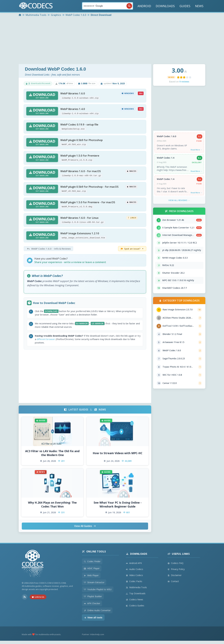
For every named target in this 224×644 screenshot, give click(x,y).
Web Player (91, 579)
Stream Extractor (94, 586)
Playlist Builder (93, 600)
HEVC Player (92, 572)
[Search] (107, 6)
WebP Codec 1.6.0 (167, 137)
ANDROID (144, 6)
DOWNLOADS (165, 6)
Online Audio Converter (97, 614)
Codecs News (134, 603)
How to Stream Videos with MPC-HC (118, 456)
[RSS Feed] (25, 600)
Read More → (196, 150)
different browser (61, 342)
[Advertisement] (112, 41)
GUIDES (185, 6)
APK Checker (92, 607)
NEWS (199, 6)
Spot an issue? (132, 249)
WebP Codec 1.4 (166, 159)
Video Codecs (134, 578)
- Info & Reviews (48, 249)
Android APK (134, 566)
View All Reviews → (179, 202)
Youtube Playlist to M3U (98, 593)
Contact (173, 585)
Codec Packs (134, 585)
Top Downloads (136, 597)
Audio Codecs (134, 572)
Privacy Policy (176, 572)
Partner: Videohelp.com (93, 638)
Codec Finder (92, 565)
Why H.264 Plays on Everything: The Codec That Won (52, 508)
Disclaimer (175, 578)
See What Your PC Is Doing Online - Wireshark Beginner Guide (118, 508)
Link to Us (38, 600)
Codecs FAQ (175, 566)
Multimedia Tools (136, 591)
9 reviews (184, 82)
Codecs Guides (135, 609)
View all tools (93, 621)
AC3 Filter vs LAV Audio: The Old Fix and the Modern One (52, 456)
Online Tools (94, 555)
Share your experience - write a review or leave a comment (70, 262)
